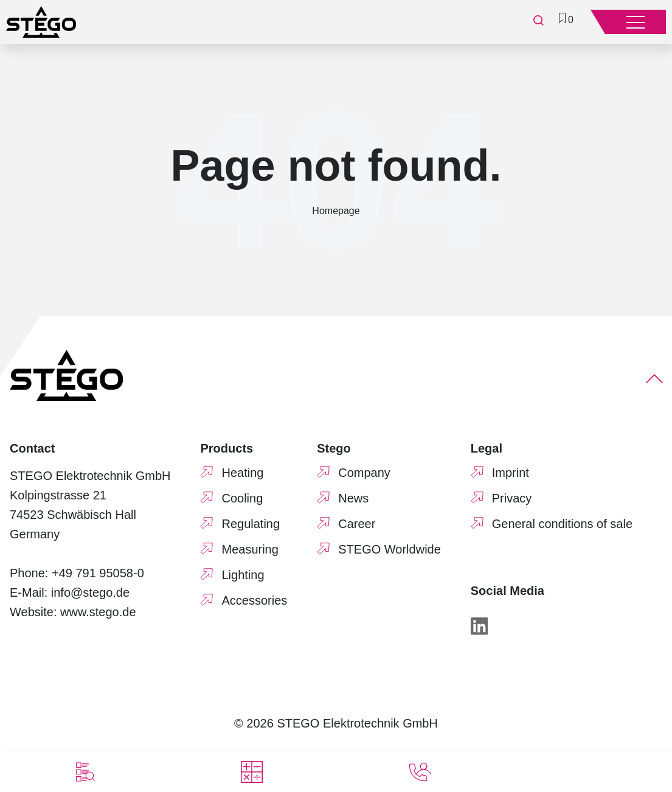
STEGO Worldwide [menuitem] (390, 549)
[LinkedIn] (479, 629)
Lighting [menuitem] (243, 575)
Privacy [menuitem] (512, 498)
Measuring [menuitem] (250, 549)
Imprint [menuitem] (511, 473)
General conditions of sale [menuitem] (562, 524)
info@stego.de (90, 592)
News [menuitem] (353, 498)
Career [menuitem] (357, 524)
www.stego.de (98, 612)
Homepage (336, 211)
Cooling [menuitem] (242, 498)
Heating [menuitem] (242, 473)
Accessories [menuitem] (254, 600)
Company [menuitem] (364, 473)
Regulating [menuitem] (251, 524)
